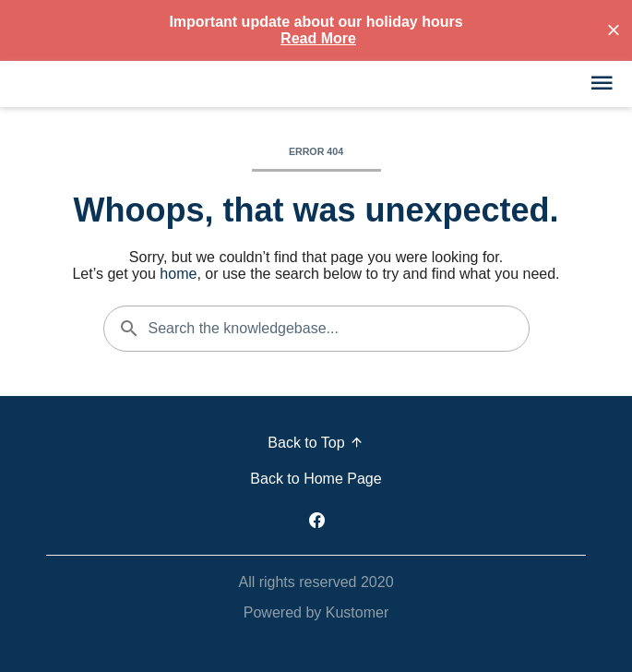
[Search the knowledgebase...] (316, 329)
